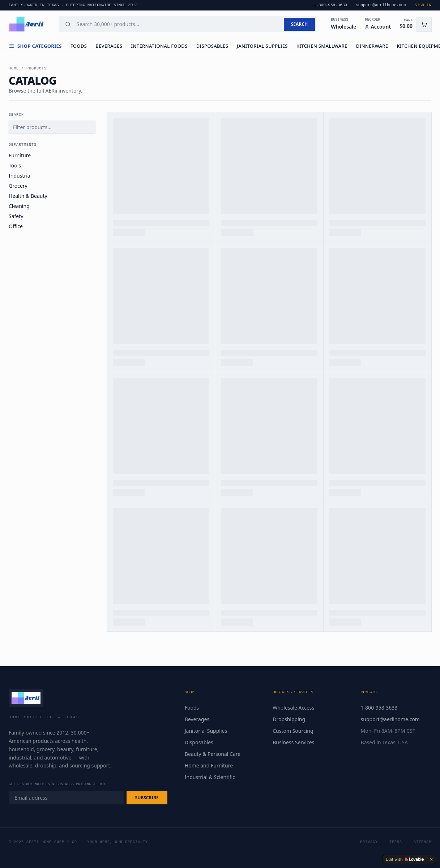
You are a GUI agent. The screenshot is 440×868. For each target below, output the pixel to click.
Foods (79, 46)
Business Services (293, 742)
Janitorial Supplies (262, 46)
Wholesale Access (293, 708)
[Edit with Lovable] (405, 859)
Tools (15, 165)
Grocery (18, 186)
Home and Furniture (209, 765)
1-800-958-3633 (379, 708)
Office (16, 226)
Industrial (20, 176)
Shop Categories (35, 46)
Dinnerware (372, 46)
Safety (16, 216)
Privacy (369, 842)
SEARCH (299, 24)
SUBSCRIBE (147, 798)
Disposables (212, 46)
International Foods (159, 46)
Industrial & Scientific (210, 777)
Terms (396, 842)
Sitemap (422, 842)
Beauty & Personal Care (213, 754)
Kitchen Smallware (322, 46)
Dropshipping (289, 719)
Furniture (20, 155)
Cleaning (19, 206)
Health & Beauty (28, 196)
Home (14, 69)
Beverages (109, 46)
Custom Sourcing (293, 731)
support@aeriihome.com (390, 719)
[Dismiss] (431, 859)
